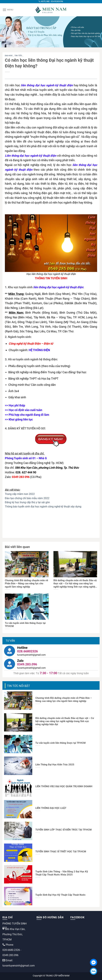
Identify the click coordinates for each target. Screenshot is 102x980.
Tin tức (19, 56)
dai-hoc (9, 56)
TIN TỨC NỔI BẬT (18, 686)
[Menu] (8, 10)
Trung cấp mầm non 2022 (20, 494)
